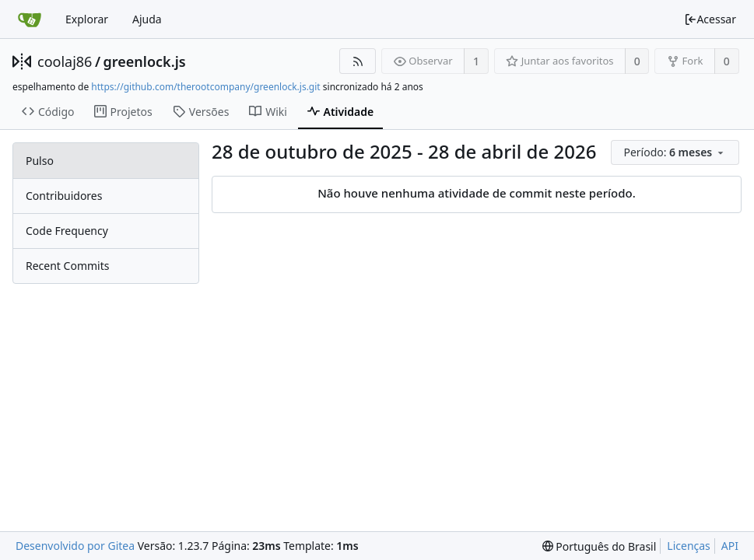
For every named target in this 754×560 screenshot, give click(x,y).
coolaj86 (65, 61)
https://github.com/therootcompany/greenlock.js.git (205, 87)
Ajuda (147, 19)
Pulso (40, 161)
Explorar (87, 19)
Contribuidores (64, 196)
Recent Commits (67, 266)
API (730, 546)
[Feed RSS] (358, 61)
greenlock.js (145, 61)
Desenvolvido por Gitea (75, 546)
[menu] (676, 153)
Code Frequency (67, 231)
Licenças (689, 546)
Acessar (710, 19)
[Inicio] (30, 19)
